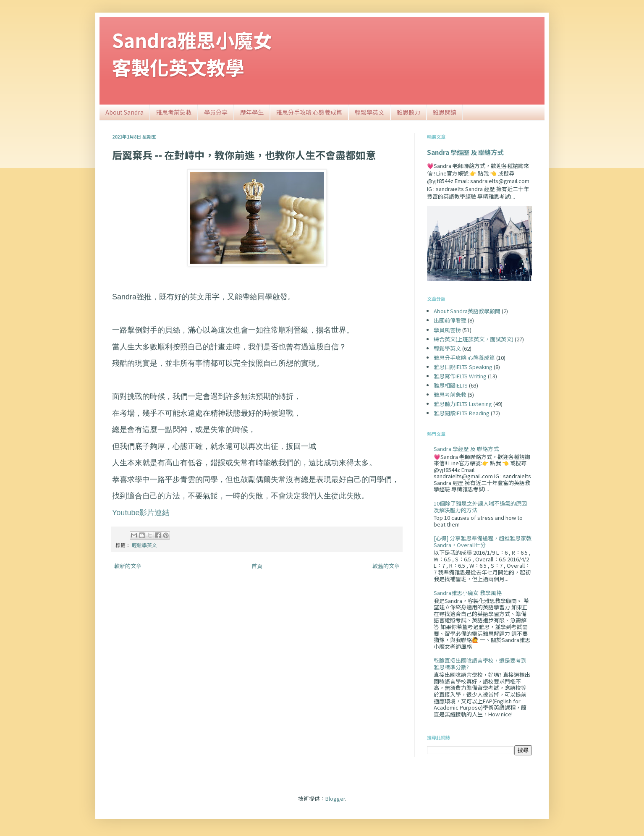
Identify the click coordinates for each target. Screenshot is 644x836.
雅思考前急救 (174, 112)
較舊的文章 (386, 566)
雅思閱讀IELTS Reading (462, 413)
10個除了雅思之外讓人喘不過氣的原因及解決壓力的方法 (480, 507)
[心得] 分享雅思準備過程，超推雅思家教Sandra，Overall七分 (483, 541)
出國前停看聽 (450, 320)
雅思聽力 (408, 112)
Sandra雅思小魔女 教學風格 (468, 593)
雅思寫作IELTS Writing (460, 376)
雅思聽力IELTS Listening (463, 404)
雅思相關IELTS (451, 385)
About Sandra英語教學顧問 (467, 311)
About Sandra (124, 112)
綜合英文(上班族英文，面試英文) (474, 339)
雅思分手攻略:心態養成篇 (309, 112)
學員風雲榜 (447, 330)
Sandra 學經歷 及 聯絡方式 (465, 152)
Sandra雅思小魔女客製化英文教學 (192, 53)
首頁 (257, 566)
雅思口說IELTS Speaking (463, 367)
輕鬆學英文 (369, 112)
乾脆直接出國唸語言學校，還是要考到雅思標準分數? (480, 664)
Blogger (335, 798)
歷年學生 (252, 112)
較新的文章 (128, 566)
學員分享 (216, 112)
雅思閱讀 (445, 112)
